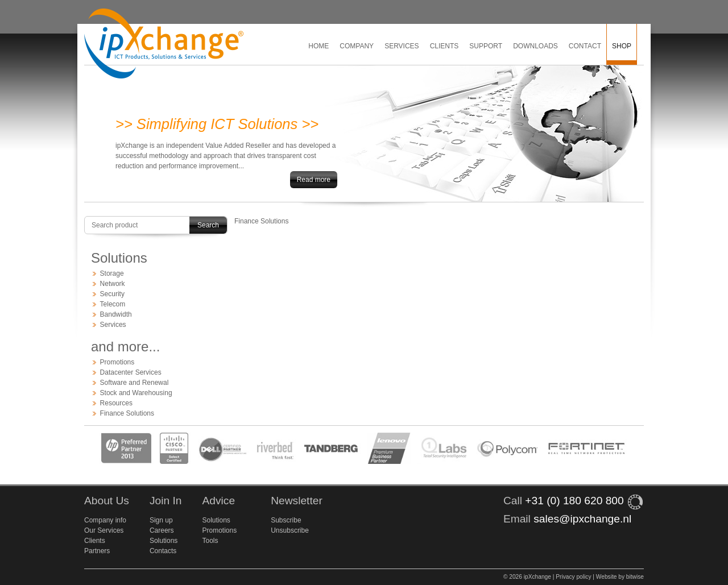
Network (113, 284)
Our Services (104, 530)
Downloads (535, 46)
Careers (162, 530)
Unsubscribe (290, 530)
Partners (97, 551)
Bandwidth (116, 314)
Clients (444, 46)
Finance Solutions (127, 413)
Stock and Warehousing (136, 393)
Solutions (164, 541)
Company (357, 46)
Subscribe (286, 520)
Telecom (113, 304)
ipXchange (164, 44)
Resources (116, 403)
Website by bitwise (620, 577)
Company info (105, 520)
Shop (622, 46)
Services (402, 46)
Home (318, 46)
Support (486, 46)
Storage (112, 273)
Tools (210, 541)
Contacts (163, 551)
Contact (585, 46)
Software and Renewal (135, 383)
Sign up (161, 520)
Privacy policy (573, 577)
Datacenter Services (131, 372)
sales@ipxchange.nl (582, 519)
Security (112, 294)
